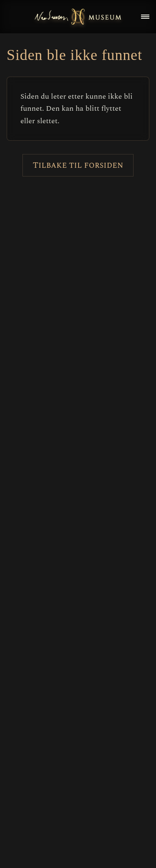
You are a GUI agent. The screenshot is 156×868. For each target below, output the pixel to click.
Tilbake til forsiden (78, 165)
